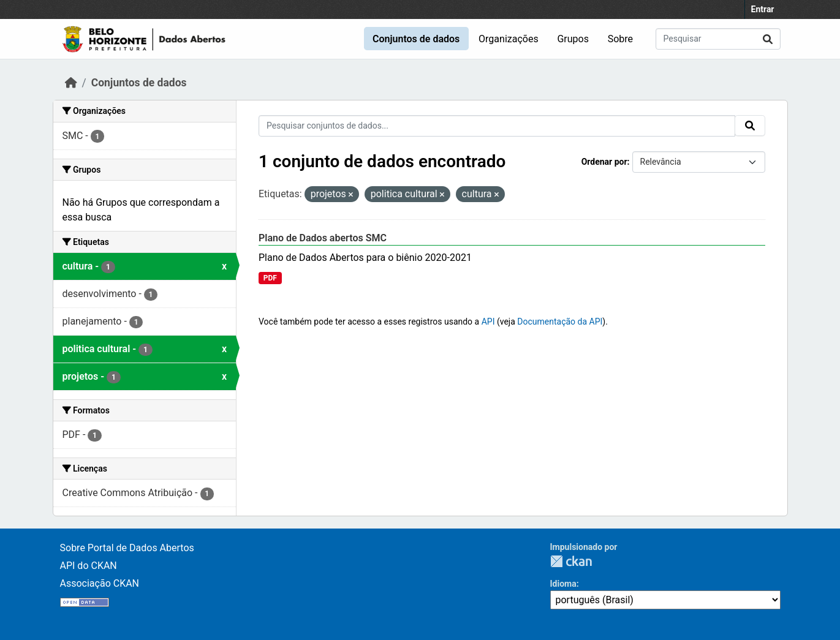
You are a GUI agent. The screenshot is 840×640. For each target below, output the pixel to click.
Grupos (573, 39)
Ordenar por (604, 162)
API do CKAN (89, 566)
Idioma (563, 584)
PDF (270, 278)
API (488, 322)
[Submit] (768, 39)
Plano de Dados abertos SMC (323, 238)
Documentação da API (560, 322)
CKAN (571, 561)
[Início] (71, 83)
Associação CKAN (100, 583)
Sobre (620, 39)
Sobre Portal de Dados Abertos (127, 548)
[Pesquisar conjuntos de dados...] (718, 39)
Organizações (509, 39)
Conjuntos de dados (416, 39)
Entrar (763, 9)
